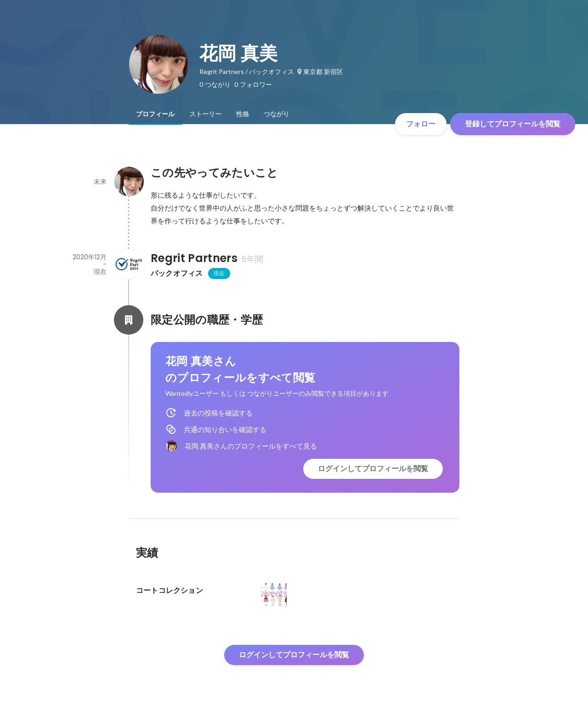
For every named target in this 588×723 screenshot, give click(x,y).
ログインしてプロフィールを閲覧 (373, 469)
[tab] (155, 114)
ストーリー (205, 114)
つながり (277, 114)
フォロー (421, 124)
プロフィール (155, 114)
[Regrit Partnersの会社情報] (129, 264)
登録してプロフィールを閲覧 (513, 124)
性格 (243, 114)
